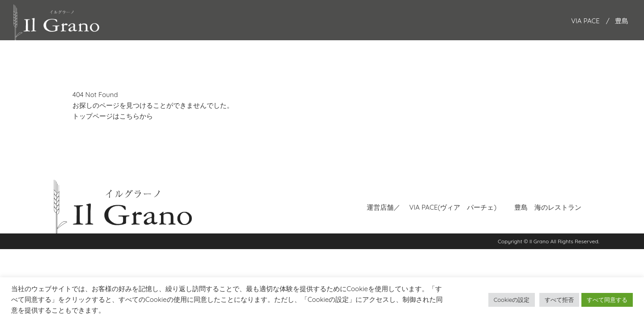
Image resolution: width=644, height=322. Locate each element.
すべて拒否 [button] (559, 300)
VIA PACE (585, 21)
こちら (129, 116)
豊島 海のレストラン (548, 206)
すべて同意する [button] (607, 300)
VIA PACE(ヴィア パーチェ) (453, 206)
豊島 (622, 21)
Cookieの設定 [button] (512, 300)
